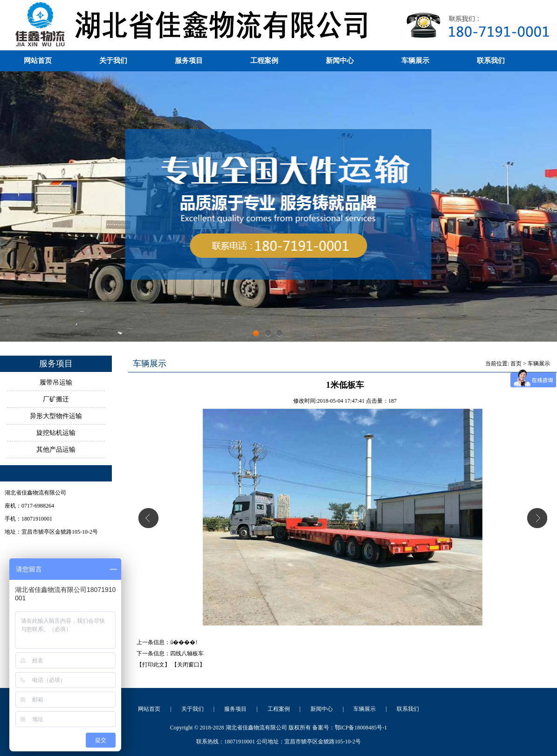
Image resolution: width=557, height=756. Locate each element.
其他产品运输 (56, 450)
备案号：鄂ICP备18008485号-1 (350, 728)
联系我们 (491, 61)
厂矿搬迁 (56, 399)
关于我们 (113, 61)
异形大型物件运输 (56, 416)
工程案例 (264, 61)
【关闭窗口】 (188, 665)
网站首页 (38, 61)
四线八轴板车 (187, 653)
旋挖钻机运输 (56, 433)
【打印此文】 (153, 665)
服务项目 (189, 61)
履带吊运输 (56, 382)
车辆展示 (415, 61)
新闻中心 (340, 61)
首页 (516, 364)
